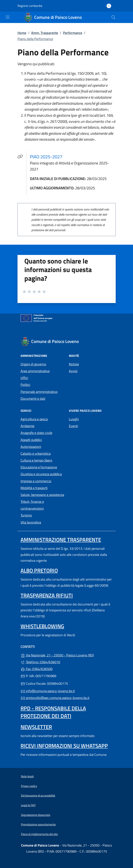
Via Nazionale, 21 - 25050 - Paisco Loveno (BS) (67, 655)
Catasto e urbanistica (36, 453)
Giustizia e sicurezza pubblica (41, 474)
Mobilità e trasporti (34, 488)
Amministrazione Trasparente (61, 540)
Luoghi (74, 419)
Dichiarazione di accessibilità (38, 795)
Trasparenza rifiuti (47, 595)
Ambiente (27, 426)
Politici (25, 385)
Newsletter (36, 727)
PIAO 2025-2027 (48, 157)
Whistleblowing (42, 626)
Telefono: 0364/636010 (40, 662)
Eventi (73, 426)
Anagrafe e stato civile (36, 433)
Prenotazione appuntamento (38, 824)
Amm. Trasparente (45, 33)
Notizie (74, 364)
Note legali (27, 776)
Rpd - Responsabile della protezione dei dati (53, 712)
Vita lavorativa (31, 522)
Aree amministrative (35, 371)
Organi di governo (33, 364)
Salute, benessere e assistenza (42, 495)
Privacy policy (29, 786)
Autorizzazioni (31, 447)
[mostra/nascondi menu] (8, 17)
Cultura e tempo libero (36, 460)
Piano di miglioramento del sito (39, 834)
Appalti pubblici (31, 440)
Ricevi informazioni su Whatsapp (64, 746)
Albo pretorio (39, 570)
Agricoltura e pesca (34, 419)
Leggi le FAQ (28, 805)
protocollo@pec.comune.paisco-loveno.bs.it (55, 698)
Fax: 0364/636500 (37, 669)
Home (22, 33)
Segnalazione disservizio (36, 815)
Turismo (26, 515)
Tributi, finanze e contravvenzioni (32, 505)
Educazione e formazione (39, 467)
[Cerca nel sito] (113, 17)
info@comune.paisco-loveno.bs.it (48, 691)
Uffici (24, 378)
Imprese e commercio (36, 481)
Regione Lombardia (30, 6)
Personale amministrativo (39, 392)
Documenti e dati (33, 399)
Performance (73, 33)
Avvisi (73, 371)
